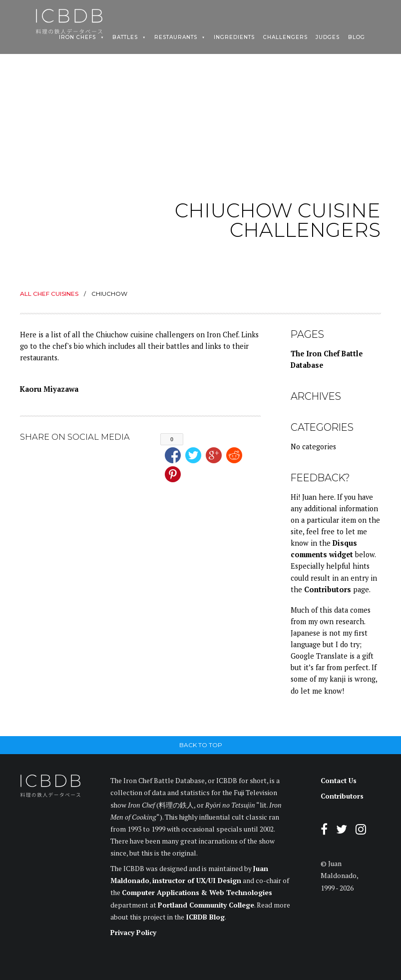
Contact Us (339, 781)
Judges (328, 37)
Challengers (285, 37)
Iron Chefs (77, 37)
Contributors (328, 589)
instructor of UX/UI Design (197, 881)
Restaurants (176, 37)
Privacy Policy (133, 933)
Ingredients (234, 37)
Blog (357, 37)
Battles (125, 37)
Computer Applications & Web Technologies (197, 893)
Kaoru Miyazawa (49, 389)
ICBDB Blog (205, 917)
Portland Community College (206, 905)
